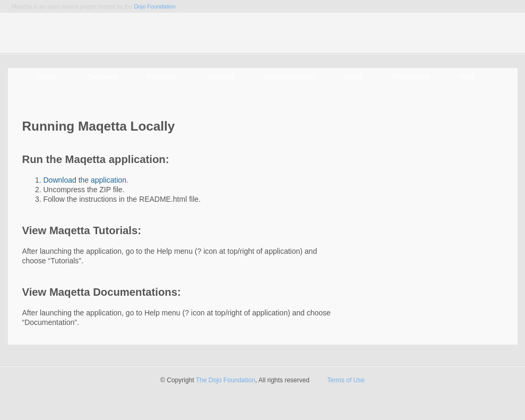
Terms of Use (346, 380)
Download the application (85, 180)
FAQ (468, 76)
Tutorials (221, 76)
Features (162, 76)
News (354, 76)
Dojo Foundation (154, 6)
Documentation (290, 76)
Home (48, 76)
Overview (102, 76)
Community (412, 76)
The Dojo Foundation (226, 380)
